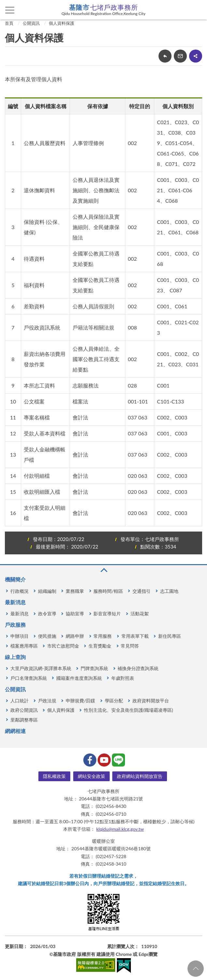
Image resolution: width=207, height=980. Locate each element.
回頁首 (196, 969)
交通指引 (142, 591)
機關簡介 (15, 579)
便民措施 (47, 636)
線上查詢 (15, 657)
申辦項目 (20, 636)
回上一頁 (165, 56)
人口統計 (20, 701)
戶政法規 (47, 701)
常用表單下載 (135, 636)
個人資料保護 (62, 23)
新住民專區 (170, 636)
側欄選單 (10, 10)
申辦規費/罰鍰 (80, 701)
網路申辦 (75, 636)
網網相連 (15, 731)
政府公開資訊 (24, 710)
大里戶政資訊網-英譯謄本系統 (41, 668)
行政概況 (20, 591)
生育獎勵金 (100, 646)
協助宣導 (75, 614)
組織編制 (47, 591)
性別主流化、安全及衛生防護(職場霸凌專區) (128, 710)
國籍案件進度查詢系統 (79, 678)
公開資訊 (31, 23)
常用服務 (103, 636)
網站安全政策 (91, 776)
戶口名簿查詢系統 (29, 678)
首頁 (9, 23)
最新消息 (15, 602)
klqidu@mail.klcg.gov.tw (120, 829)
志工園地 (169, 591)
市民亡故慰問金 (63, 646)
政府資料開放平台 (151, 701)
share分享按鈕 (196, 56)
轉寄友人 (180, 56)
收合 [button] (103, 570)
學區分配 (114, 701)
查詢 (197, 10)
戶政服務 (15, 625)
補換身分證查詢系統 (138, 668)
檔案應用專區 (24, 646)
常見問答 (130, 646)
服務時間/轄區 (108, 591)
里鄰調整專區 (24, 720)
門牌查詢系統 (94, 668)
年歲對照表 (123, 678)
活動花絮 (140, 614)
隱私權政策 (54, 776)
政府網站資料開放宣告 (140, 776)
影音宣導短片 (107, 614)
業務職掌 (75, 591)
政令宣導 (47, 614)
